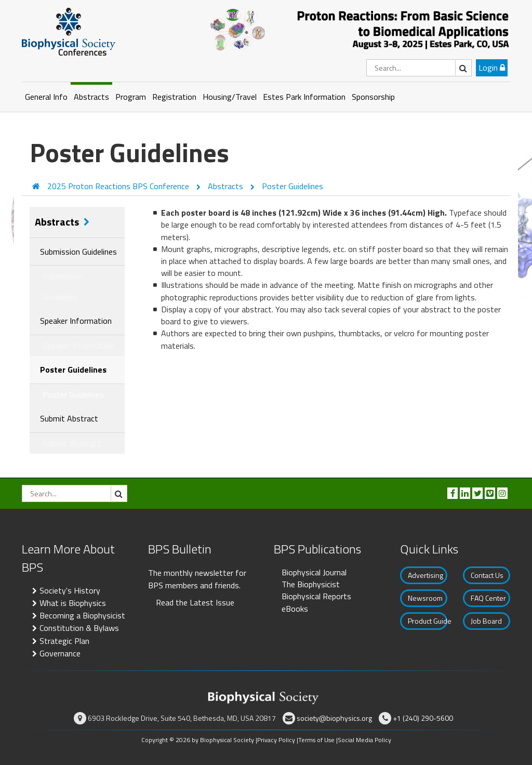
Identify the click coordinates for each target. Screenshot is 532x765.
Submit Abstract (69, 418)
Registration (174, 97)
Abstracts (91, 97)
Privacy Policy (276, 740)
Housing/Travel (230, 97)
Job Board (486, 621)
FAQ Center (488, 598)
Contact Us (487, 575)
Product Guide (428, 621)
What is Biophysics (73, 603)
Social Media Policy (364, 740)
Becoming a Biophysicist (82, 615)
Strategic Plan (64, 641)
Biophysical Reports (316, 596)
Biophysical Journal (314, 572)
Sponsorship (373, 97)
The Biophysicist (311, 584)
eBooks (295, 609)
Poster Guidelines (292, 186)
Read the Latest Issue (195, 602)
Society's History (70, 590)
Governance (60, 653)
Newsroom (425, 598)
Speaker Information (76, 321)
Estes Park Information (304, 97)
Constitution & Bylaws (79, 628)
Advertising (425, 575)
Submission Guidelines (78, 252)
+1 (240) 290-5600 (423, 718)
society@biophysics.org (334, 718)
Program (131, 97)
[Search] (419, 68)
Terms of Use (316, 740)
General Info (46, 97)
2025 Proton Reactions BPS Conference (119, 186)
